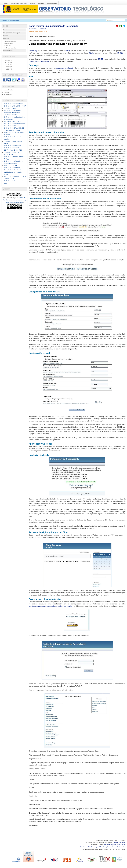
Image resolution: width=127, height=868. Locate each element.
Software (41, 3)
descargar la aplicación (65, 68)
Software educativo (11, 48)
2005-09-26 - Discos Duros (12, 146)
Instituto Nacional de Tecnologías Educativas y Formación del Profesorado (101, 847)
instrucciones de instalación (39, 61)
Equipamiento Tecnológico (19, 3)
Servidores (8, 46)
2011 (7, 65)
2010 (7, 67)
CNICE (101, 59)
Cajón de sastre (52, 3)
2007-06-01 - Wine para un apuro (15, 124)
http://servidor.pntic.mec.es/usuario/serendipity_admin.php (50, 606)
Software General (10, 41)
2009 (7, 69)
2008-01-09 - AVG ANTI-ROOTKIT (15, 106)
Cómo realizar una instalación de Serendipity (54, 26)
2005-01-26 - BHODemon (12, 168)
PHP (68, 51)
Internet (33, 3)
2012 (7, 62)
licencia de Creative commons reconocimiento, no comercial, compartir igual (14, 200)
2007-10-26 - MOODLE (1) (12, 121)
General (43, 29)
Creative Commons (119, 842)
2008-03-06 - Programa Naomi (14, 104)
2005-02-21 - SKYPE (11, 165)
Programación (9, 44)
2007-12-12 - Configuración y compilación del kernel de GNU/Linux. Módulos (13, 113)
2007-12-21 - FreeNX (11, 108)
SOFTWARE (34, 29)
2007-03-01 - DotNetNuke (12, 126)
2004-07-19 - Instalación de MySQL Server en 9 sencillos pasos (13, 172)
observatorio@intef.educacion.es (115, 845)
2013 (7, 60)
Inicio (6, 3)
